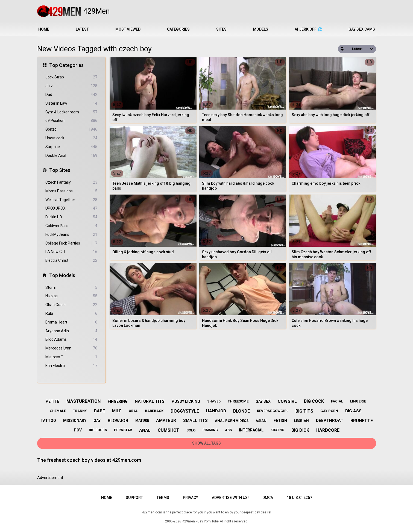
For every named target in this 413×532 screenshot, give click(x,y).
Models (261, 29)
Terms (163, 498)
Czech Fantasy (71, 182)
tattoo (48, 421)
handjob (216, 411)
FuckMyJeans (71, 235)
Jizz (71, 86)
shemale (58, 411)
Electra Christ (71, 261)
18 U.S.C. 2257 (299, 498)
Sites (221, 29)
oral (133, 411)
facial (337, 401)
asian (261, 421)
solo (191, 430)
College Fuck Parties (71, 243)
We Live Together (71, 200)
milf (117, 411)
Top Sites (60, 170)
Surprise (71, 147)
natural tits (150, 401)
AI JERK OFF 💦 (308, 29)
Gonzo (71, 129)
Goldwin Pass (71, 226)
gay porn (329, 411)
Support (134, 498)
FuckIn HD (71, 217)
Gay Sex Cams (362, 29)
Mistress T (71, 357)
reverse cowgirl (273, 411)
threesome (238, 401)
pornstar (123, 430)
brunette (362, 421)
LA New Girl (71, 252)
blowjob (118, 421)
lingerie (358, 401)
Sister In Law (71, 103)
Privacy (191, 498)
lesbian (301, 421)
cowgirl (287, 401)
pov (78, 430)
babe (99, 411)
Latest (82, 29)
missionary (75, 421)
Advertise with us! (230, 498)
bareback (154, 411)
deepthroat (330, 421)
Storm (71, 288)
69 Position (71, 121)
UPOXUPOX (71, 208)
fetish (280, 421)
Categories (178, 29)
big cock (314, 401)
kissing (277, 430)
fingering (118, 401)
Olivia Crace (71, 305)
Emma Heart (71, 322)
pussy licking (186, 401)
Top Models (62, 275)
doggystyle (185, 411)
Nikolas (71, 296)
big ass (353, 411)
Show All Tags (207, 443)
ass (228, 430)
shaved (214, 401)
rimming (210, 430)
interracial (251, 430)
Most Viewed (128, 29)
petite (52, 401)
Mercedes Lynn (71, 348)
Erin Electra (71, 366)
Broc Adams (71, 340)
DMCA (268, 498)
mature (142, 421)
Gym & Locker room (71, 112)
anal (145, 430)
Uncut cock (71, 138)
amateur (166, 421)
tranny (80, 411)
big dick (300, 430)
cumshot (169, 430)
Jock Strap (71, 77)
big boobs (98, 430)
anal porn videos (232, 421)
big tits (304, 411)
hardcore (328, 430)
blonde (241, 411)
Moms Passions (71, 191)
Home (44, 29)
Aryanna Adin (71, 331)
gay (97, 421)
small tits (195, 421)
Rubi (71, 314)
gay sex (263, 401)
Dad (71, 95)
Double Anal (71, 156)
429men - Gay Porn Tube (200, 521)
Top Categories (66, 65)
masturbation (84, 401)
